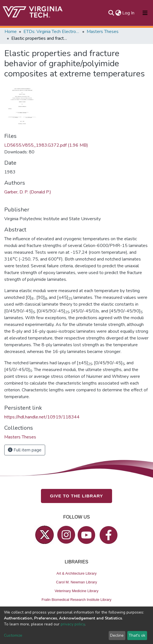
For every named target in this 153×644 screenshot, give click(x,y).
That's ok (137, 635)
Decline (117, 635)
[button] (118, 13)
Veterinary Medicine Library (76, 591)
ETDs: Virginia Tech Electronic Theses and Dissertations (52, 32)
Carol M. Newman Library (76, 582)
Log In (129, 13)
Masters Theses (103, 32)
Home (11, 32)
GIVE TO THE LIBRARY (76, 496)
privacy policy (73, 624)
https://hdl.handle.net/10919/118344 (42, 417)
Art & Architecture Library (76, 573)
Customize (13, 635)
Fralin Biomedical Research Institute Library (76, 600)
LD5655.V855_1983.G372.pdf (46, 145)
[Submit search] (111, 13)
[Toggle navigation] (145, 13)
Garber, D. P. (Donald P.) (28, 192)
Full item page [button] (25, 450)
